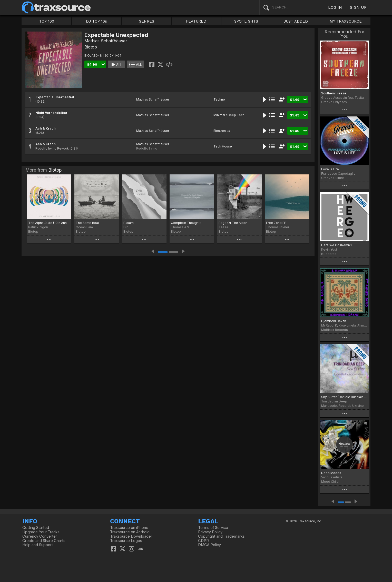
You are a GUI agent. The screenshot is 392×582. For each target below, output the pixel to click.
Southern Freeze (334, 93)
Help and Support (38, 545)
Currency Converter (40, 536)
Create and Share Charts (44, 541)
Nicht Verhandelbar (51, 113)
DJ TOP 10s (96, 21)
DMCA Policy (209, 545)
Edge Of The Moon (233, 223)
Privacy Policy (210, 532)
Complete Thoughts (186, 223)
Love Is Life (330, 169)
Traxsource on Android (130, 532)
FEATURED (196, 21)
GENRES (146, 21)
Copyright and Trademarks (221, 536)
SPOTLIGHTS (246, 21)
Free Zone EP (276, 223)
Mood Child (330, 482)
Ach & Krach (46, 128)
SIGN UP (358, 7)
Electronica (222, 131)
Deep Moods (331, 473)
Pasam (129, 223)
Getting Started (36, 528)
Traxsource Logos (126, 541)
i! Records (329, 254)
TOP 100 (47, 21)
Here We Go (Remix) (336, 245)
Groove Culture (333, 178)
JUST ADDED (296, 21)
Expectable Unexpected (55, 97)
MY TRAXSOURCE (346, 21)
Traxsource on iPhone (129, 528)
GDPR (203, 541)
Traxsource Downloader (131, 536)
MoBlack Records (335, 330)
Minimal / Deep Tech (229, 115)
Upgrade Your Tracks (41, 532)
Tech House (223, 146)
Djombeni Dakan (334, 321)
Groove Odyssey (334, 102)
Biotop (91, 47)
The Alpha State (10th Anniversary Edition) (49, 223)
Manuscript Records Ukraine (342, 406)
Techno (219, 99)
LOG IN (335, 7)
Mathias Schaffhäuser (106, 41)
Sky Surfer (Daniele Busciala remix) (344, 397)
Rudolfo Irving (147, 148)
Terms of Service (213, 528)
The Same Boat (87, 223)
